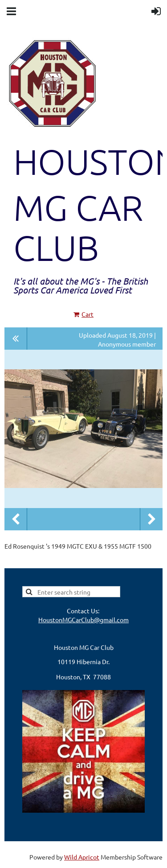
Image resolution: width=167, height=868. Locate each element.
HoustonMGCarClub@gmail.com (83, 620)
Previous (16, 519)
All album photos (16, 339)
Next (151, 519)
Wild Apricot (82, 857)
